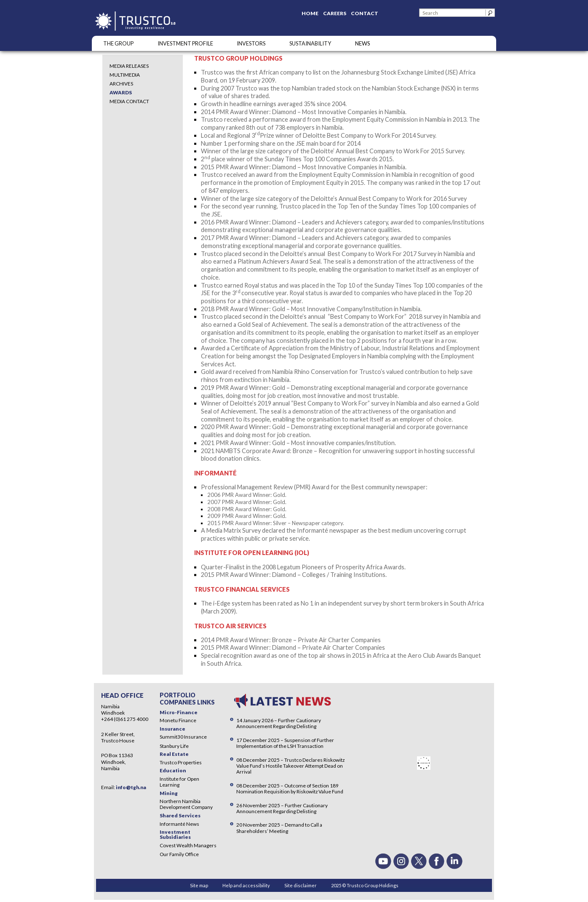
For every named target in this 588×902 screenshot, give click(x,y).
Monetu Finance (178, 720)
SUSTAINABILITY (310, 43)
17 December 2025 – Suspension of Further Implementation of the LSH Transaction (285, 743)
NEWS (362, 43)
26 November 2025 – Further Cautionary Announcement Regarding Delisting (282, 808)
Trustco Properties (181, 762)
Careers (335, 13)
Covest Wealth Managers (188, 845)
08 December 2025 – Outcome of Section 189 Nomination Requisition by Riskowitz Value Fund (290, 789)
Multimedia (125, 75)
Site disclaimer (301, 885)
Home (310, 13)
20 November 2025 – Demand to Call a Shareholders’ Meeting (279, 828)
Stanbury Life (174, 746)
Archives (121, 84)
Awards (121, 92)
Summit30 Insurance (183, 737)
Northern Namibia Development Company (186, 804)
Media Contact (129, 101)
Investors (251, 43)
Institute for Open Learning (179, 782)
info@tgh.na (131, 787)
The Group (118, 43)
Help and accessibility (246, 885)
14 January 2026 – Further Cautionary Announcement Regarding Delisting (279, 723)
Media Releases (129, 66)
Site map (199, 885)
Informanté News (179, 824)
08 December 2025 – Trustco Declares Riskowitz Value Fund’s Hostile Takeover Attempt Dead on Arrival (290, 766)
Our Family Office (179, 854)
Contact (365, 13)
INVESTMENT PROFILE (185, 43)
